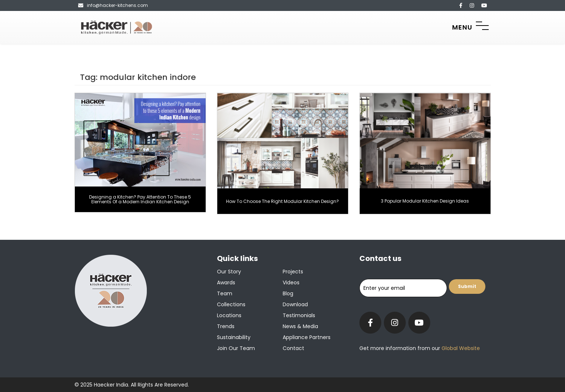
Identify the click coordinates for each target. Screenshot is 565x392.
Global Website (460, 348)
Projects (293, 272)
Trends (226, 326)
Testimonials (299, 315)
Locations (229, 315)
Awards (226, 283)
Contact (293, 348)
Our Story (229, 272)
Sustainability (234, 337)
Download (295, 304)
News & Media (300, 326)
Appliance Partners (307, 337)
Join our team (236, 348)
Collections (231, 304)
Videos (291, 283)
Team (225, 293)
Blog (288, 293)
